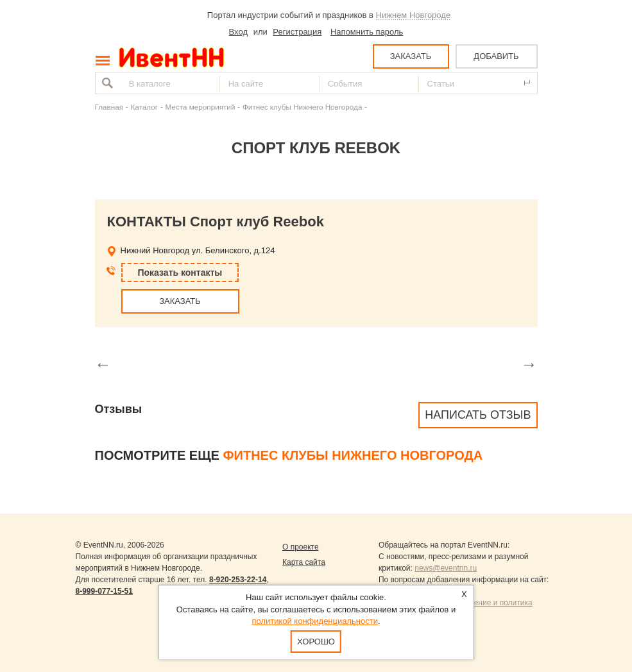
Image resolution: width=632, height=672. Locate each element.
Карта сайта (304, 562)
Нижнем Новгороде (414, 15)
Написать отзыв (478, 415)
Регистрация (297, 32)
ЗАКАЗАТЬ (411, 56)
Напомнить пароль (367, 32)
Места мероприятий (201, 107)
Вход (238, 32)
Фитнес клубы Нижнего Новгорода (302, 107)
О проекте (301, 547)
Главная (109, 107)
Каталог (145, 107)
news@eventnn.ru (446, 568)
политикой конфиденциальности (315, 621)
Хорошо (316, 642)
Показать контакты (180, 273)
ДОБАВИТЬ (496, 56)
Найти (106, 83)
